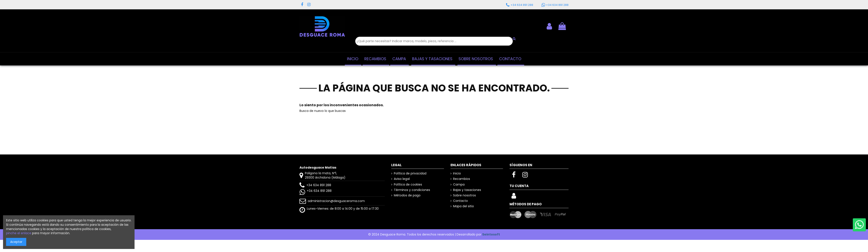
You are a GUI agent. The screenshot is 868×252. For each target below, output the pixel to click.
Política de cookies (408, 185)
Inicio (457, 173)
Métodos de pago (407, 195)
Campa (459, 185)
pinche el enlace (19, 233)
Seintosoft (491, 234)
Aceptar (16, 242)
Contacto (460, 201)
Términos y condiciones (412, 190)
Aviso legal (402, 179)
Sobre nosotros (464, 195)
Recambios (462, 179)
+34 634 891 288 (319, 185)
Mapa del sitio (464, 206)
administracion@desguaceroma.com (336, 201)
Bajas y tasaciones (467, 190)
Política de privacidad (410, 173)
